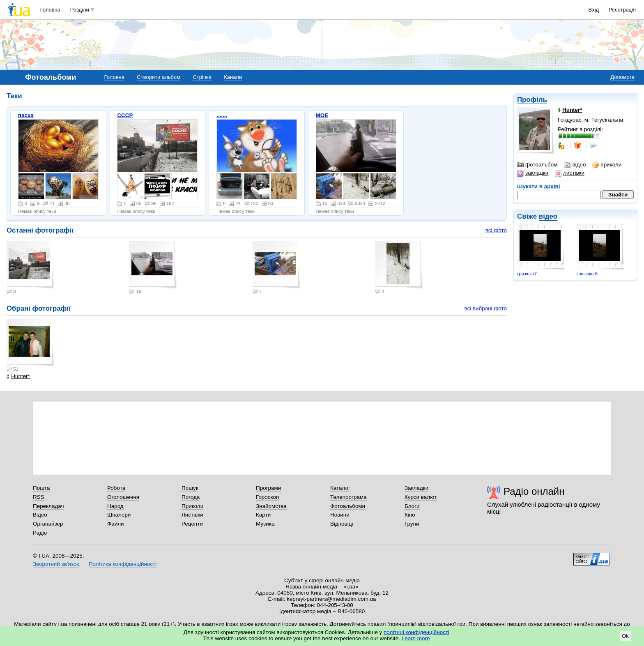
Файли (116, 524)
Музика (265, 524)
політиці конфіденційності (416, 632)
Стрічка (202, 77)
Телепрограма (348, 497)
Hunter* (18, 376)
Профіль (532, 100)
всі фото (496, 230)
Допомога (622, 77)
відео (575, 165)
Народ (115, 506)
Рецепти (192, 524)
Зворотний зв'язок (56, 564)
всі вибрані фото (485, 308)
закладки (533, 173)
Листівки (192, 515)
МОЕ (322, 115)
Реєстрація (622, 10)
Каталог (340, 488)
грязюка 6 (587, 274)
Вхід (594, 10)
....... (222, 115)
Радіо (40, 533)
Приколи (192, 506)
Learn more (416, 638)
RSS (39, 497)
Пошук (190, 488)
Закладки (416, 488)
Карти (263, 515)
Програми (268, 488)
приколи (607, 165)
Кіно (410, 515)
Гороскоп (267, 497)
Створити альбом (159, 77)
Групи (412, 524)
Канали (233, 77)
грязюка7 (527, 274)
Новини (340, 515)
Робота (116, 488)
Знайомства (271, 506)
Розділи (80, 10)
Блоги (412, 506)
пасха (26, 115)
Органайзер (48, 524)
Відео (40, 515)
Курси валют (421, 497)
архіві (552, 186)
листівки (570, 173)
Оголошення (123, 497)
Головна (50, 10)
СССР (125, 115)
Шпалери (119, 515)
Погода (191, 497)
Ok (625, 636)
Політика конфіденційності (123, 564)
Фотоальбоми (348, 506)
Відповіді (342, 524)
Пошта (41, 488)
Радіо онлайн (534, 491)
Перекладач (48, 506)
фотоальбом (537, 165)
